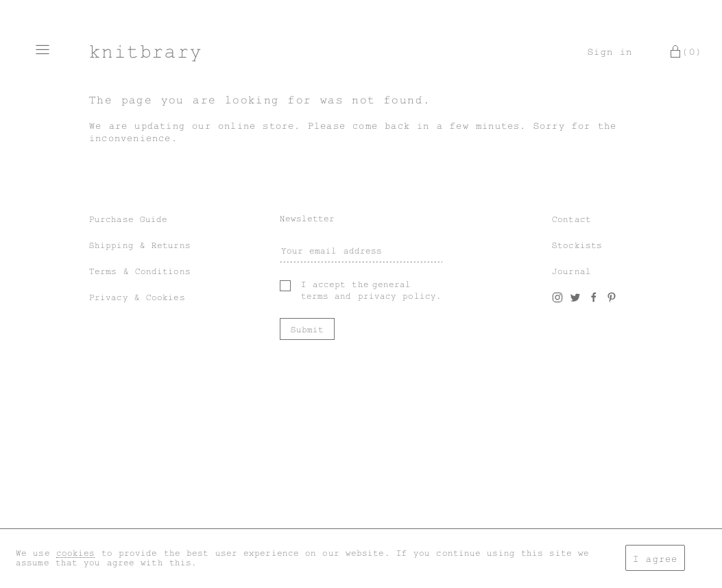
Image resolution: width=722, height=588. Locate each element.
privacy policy (397, 296)
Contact (571, 219)
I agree (655, 559)
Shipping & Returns (140, 245)
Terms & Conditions (140, 271)
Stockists (577, 245)
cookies (76, 553)
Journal (571, 271)
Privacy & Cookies (137, 297)
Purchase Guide (128, 219)
